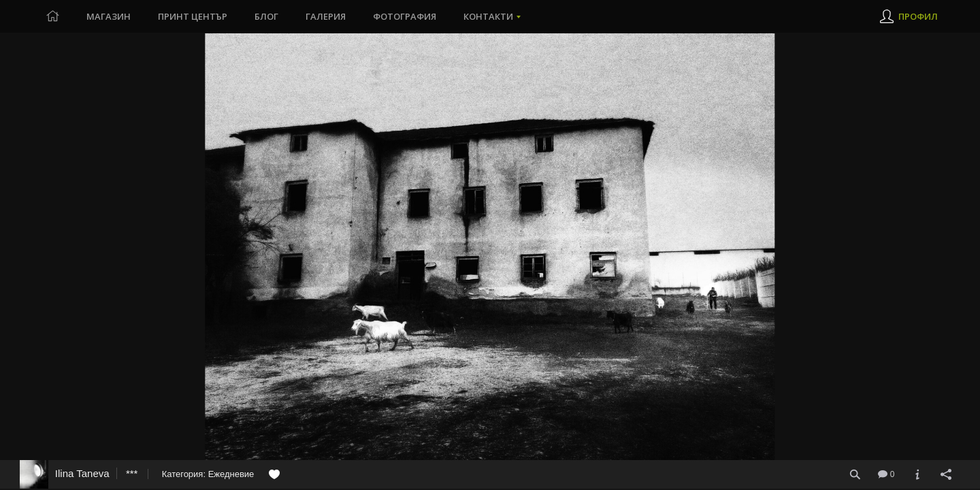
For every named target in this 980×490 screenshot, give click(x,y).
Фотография (405, 16)
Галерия (326, 16)
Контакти (488, 16)
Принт (193, 16)
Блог (266, 16)
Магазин (109, 16)
